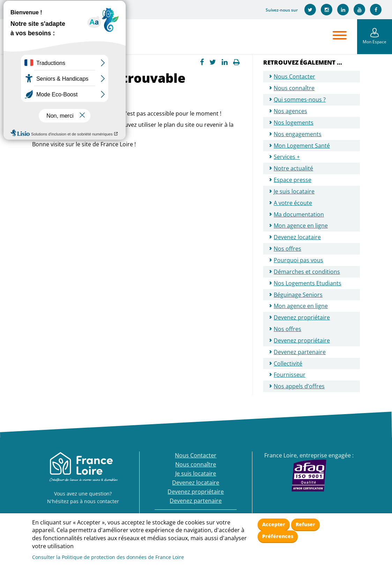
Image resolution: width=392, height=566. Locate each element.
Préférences (278, 536)
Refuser (305, 524)
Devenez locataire (297, 237)
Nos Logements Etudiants (308, 283)
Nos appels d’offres (299, 386)
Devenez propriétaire (302, 317)
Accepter (274, 524)
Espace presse (293, 180)
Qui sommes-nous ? (300, 100)
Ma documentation (299, 214)
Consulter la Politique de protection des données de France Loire (108, 557)
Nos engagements (298, 134)
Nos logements (294, 123)
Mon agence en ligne (301, 226)
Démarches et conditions (307, 272)
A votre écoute (293, 203)
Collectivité (288, 363)
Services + (287, 157)
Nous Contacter (294, 76)
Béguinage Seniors (298, 295)
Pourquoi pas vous (298, 260)
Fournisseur (290, 375)
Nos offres (287, 249)
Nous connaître (294, 88)
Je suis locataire (294, 191)
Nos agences (290, 111)
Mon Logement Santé (302, 146)
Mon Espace (375, 42)
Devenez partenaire (300, 352)
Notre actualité (293, 168)
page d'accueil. (51, 133)
